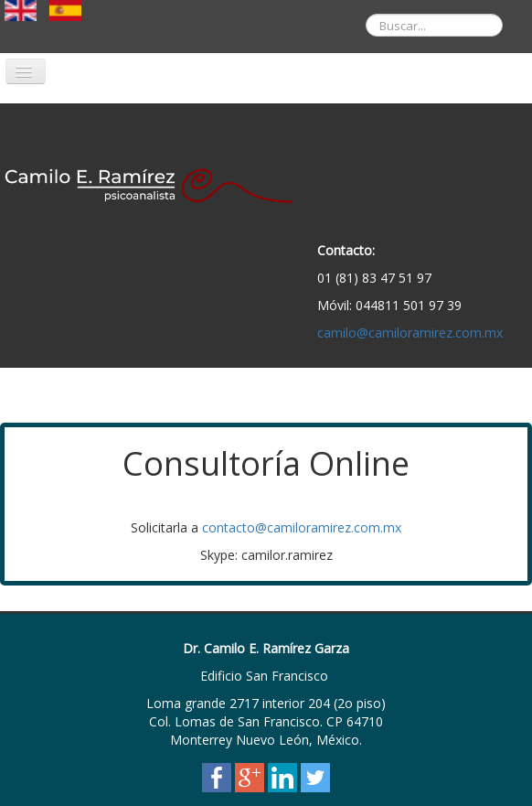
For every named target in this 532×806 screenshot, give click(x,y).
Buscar (352, 0)
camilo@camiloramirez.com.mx (410, 333)
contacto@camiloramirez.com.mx (302, 527)
